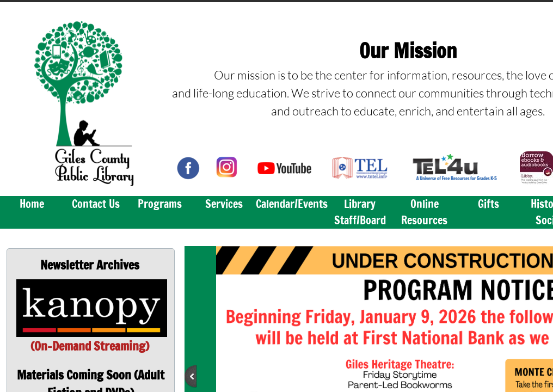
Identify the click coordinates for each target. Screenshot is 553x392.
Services (224, 204)
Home (32, 204)
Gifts (489, 204)
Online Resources (424, 212)
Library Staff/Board (360, 212)
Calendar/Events (292, 204)
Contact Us (96, 204)
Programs (160, 204)
